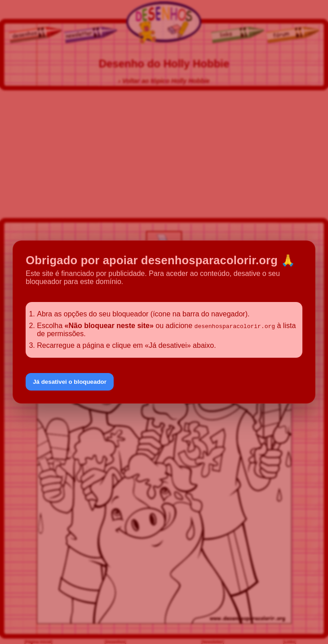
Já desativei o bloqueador (70, 382)
